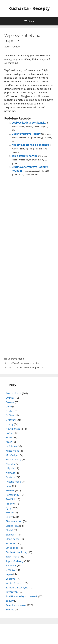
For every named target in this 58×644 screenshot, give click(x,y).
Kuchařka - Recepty (29, 8)
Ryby (8, 508)
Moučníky (11, 455)
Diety (9, 406)
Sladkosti (11, 535)
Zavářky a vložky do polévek (22, 596)
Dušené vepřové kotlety (26, 134)
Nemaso (11, 473)
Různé (9, 512)
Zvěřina (10, 609)
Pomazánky (12, 495)
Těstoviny (11, 565)
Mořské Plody (14, 459)
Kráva (9, 442)
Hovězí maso (13, 429)
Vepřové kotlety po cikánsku (29, 123)
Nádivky (10, 464)
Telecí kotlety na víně (25, 156)
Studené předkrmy (16, 552)
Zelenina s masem (16, 605)
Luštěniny (11, 446)
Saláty (9, 517)
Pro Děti (10, 499)
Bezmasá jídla (14, 393)
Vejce (9, 574)
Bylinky (10, 398)
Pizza (9, 486)
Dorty (9, 411)
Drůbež (10, 415)
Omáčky (10, 477)
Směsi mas (12, 548)
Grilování (11, 420)
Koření (9, 433)
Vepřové (10, 579)
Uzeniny (10, 570)
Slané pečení (13, 539)
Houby (9, 424)
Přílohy (10, 504)
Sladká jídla (12, 526)
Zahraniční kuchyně (17, 587)
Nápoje (10, 468)
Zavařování (12, 592)
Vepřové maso (16, 359)
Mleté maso (12, 451)
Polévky (10, 490)
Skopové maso (14, 521)
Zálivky (10, 601)
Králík (9, 437)
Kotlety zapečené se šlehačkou (30, 145)
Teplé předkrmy (15, 561)
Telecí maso (12, 557)
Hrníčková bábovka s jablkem (24, 363)
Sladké (9, 530)
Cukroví (10, 402)
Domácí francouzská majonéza (25, 367)
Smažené (11, 543)
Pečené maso (13, 482)
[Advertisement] (29, 265)
